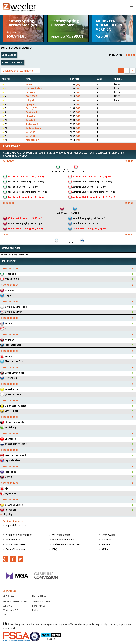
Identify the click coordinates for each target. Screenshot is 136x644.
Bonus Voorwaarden (17, 549)
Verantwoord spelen (63, 540)
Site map (106, 544)
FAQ (55, 549)
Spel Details (9, 55)
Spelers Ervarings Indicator (67, 544)
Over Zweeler (109, 535)
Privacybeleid (13, 540)
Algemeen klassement (13, 62)
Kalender (106, 540)
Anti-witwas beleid (16, 544)
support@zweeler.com (18, 525)
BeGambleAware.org (28, 628)
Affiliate (106, 549)
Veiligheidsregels (61, 535)
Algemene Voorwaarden (19, 535)
